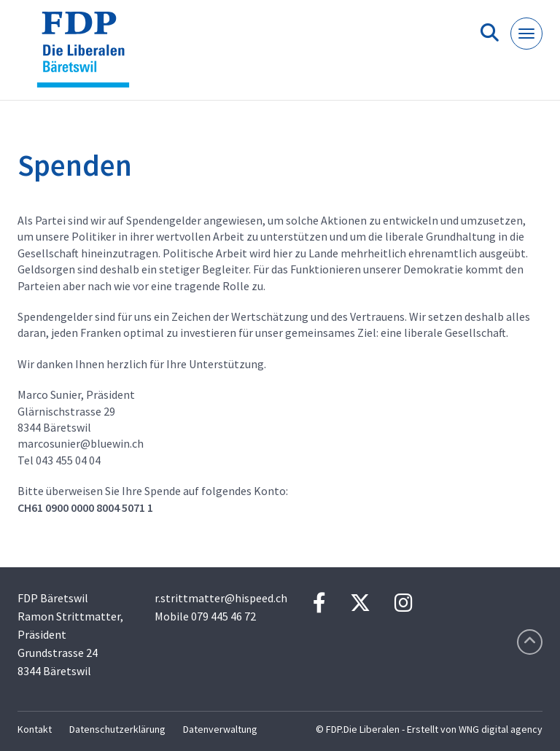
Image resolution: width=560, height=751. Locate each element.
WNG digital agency (501, 729)
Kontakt (35, 729)
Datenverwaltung (220, 729)
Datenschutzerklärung (117, 729)
